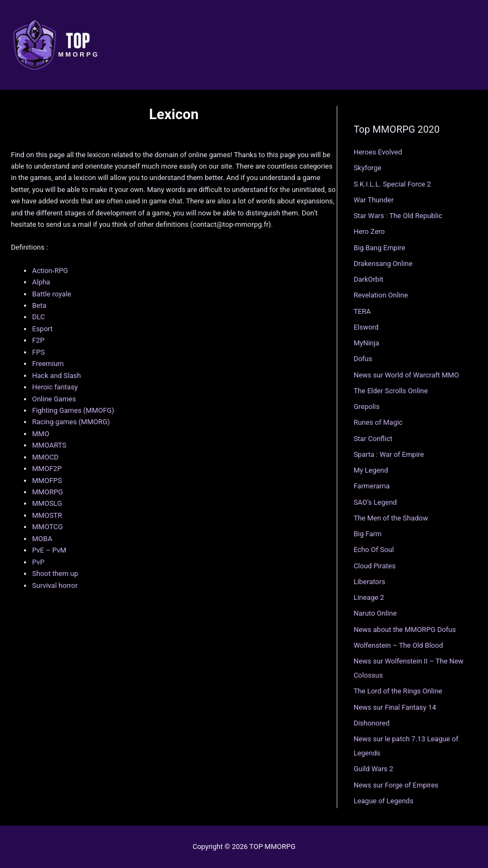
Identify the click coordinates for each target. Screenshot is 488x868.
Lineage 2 (369, 597)
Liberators (369, 582)
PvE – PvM (49, 550)
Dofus (363, 359)
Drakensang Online (383, 263)
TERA (362, 311)
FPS (38, 352)
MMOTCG (47, 527)
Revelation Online (381, 295)
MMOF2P (47, 469)
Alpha (41, 282)
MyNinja (366, 343)
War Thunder (374, 200)
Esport (42, 329)
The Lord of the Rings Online (398, 691)
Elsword (366, 327)
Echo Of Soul (374, 550)
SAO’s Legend (375, 502)
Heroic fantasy (55, 387)
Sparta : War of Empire (389, 454)
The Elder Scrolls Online (391, 391)
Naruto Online (375, 613)
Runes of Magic (378, 422)
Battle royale (52, 294)
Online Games (54, 399)
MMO (41, 434)
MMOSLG (47, 503)
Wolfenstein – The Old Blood (398, 645)
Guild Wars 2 (373, 769)
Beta (39, 305)
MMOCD (45, 457)
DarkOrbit (369, 279)
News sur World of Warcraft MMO (406, 375)
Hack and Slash (57, 376)
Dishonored (372, 723)
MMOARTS (49, 445)
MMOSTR (47, 515)
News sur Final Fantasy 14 (395, 707)
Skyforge (367, 168)
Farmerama (372, 486)
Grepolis (367, 407)
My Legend (371, 470)
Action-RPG (50, 271)
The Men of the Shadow (391, 518)
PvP (38, 562)
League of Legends (384, 801)
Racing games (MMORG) (71, 422)
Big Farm (368, 534)
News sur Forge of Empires (396, 785)
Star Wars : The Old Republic (398, 216)
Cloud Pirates (375, 566)
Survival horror (55, 585)
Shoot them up (55, 573)
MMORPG (48, 492)
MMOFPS (47, 480)
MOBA (42, 539)
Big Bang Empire (379, 248)
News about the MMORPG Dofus (405, 630)
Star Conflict (373, 439)
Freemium (48, 364)
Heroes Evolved (378, 152)
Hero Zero (369, 231)
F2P (38, 340)
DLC (39, 317)
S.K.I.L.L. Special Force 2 (392, 184)
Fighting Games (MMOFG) (73, 410)
